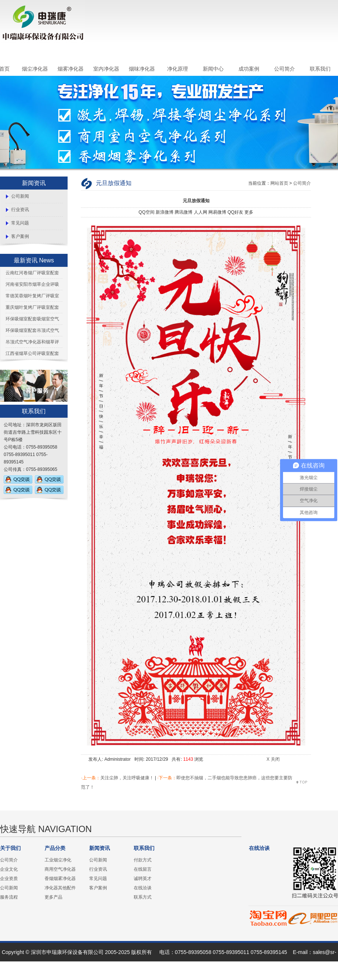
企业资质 (9, 879)
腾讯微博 (183, 212)
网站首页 (279, 183)
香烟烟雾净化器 (60, 879)
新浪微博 (165, 212)
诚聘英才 (143, 879)
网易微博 (217, 212)
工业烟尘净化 (58, 860)
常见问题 (20, 223)
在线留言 (143, 869)
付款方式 (143, 860)
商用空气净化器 (60, 869)
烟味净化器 (142, 69)
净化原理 (178, 69)
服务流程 (9, 897)
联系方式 (143, 897)
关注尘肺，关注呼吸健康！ (127, 778)
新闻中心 (213, 69)
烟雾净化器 (71, 69)
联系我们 (320, 69)
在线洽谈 (143, 888)
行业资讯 (20, 210)
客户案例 (20, 236)
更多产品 (53, 897)
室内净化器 (106, 69)
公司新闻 (20, 196)
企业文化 (9, 869)
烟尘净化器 (35, 69)
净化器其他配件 (60, 888)
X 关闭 (273, 759)
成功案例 (249, 69)
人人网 (201, 212)
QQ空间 (147, 212)
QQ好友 (235, 212)
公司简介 (285, 69)
